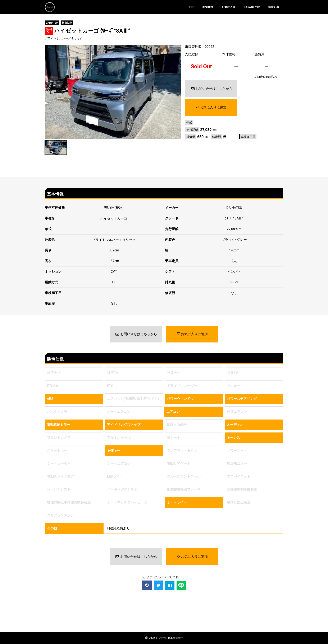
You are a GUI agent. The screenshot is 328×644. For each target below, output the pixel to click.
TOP (192, 7)
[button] (147, 585)
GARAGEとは (252, 7)
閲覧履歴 (208, 7)
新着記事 (274, 7)
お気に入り (229, 7)
